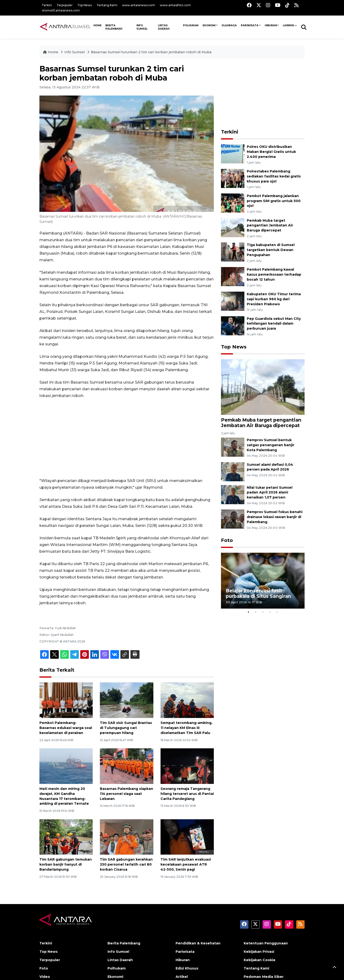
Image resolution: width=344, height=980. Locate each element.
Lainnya (288, 25)
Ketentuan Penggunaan (266, 943)
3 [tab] (263, 612)
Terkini (47, 5)
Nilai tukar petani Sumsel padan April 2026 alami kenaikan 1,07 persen (270, 493)
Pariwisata (250, 25)
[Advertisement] (127, 438)
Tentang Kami (107, 5)
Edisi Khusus (187, 968)
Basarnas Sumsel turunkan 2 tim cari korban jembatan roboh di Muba (151, 52)
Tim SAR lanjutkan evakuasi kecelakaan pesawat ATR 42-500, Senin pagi (186, 864)
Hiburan (271, 25)
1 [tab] (248, 612)
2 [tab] (256, 612)
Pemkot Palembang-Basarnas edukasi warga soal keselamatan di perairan (66, 728)
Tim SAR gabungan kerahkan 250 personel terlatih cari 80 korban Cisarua (126, 864)
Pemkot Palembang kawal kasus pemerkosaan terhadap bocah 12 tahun (274, 274)
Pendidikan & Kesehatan (198, 943)
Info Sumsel (142, 27)
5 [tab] (277, 612)
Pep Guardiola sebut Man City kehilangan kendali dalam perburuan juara (274, 324)
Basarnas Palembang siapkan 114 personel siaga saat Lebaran (126, 794)
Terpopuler (65, 5)
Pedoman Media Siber (264, 977)
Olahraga (229, 25)
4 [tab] (270, 612)
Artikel (182, 977)
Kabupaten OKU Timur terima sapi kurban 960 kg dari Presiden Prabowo (274, 299)
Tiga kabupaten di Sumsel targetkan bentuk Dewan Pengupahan (271, 250)
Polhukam (191, 25)
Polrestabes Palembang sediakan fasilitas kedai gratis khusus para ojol (274, 176)
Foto (227, 540)
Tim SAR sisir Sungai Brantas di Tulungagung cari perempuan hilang (126, 728)
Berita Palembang (114, 27)
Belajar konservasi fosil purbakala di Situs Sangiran (258, 593)
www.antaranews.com (139, 5)
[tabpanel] (263, 581)
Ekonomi (209, 25)
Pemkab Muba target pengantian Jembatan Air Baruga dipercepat (270, 225)
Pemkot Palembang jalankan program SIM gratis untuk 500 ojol (274, 201)
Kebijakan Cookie (260, 960)
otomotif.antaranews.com (61, 10)
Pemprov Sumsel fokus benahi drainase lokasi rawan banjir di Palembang (275, 517)
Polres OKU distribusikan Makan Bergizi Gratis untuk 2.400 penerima (271, 152)
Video (45, 977)
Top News (85, 5)
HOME (97, 25)
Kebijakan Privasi (259, 952)
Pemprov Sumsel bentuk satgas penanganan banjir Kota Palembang (271, 445)
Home (51, 52)
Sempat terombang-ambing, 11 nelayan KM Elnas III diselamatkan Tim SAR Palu (186, 728)
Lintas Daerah (164, 27)
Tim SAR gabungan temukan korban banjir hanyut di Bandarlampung (66, 864)
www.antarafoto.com (175, 5)
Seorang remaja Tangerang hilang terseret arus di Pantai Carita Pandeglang (187, 794)
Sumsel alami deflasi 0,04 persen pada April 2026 (270, 467)
